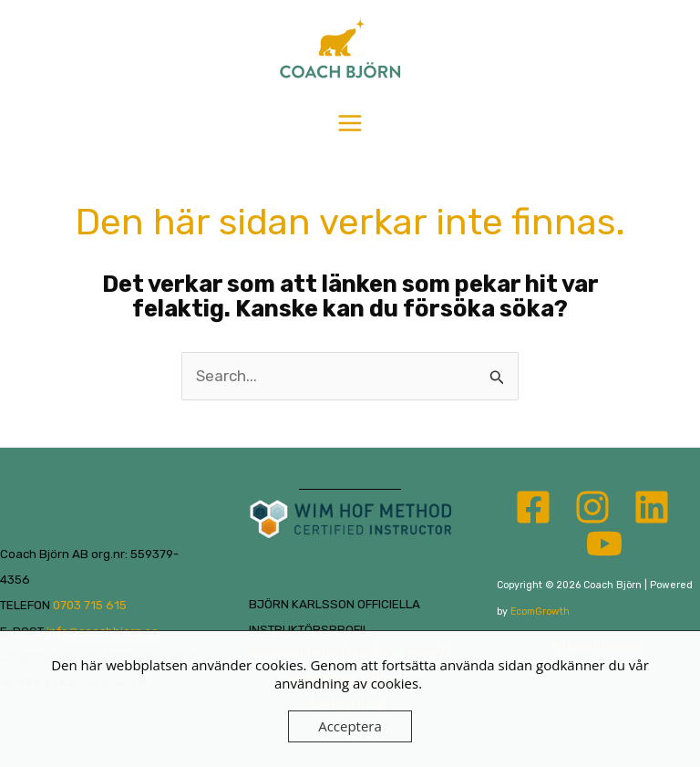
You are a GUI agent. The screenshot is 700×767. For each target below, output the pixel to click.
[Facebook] (533, 507)
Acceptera (350, 726)
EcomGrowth (540, 612)
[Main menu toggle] (350, 123)
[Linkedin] (652, 507)
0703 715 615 (90, 605)
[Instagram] (592, 507)
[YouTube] (604, 544)
